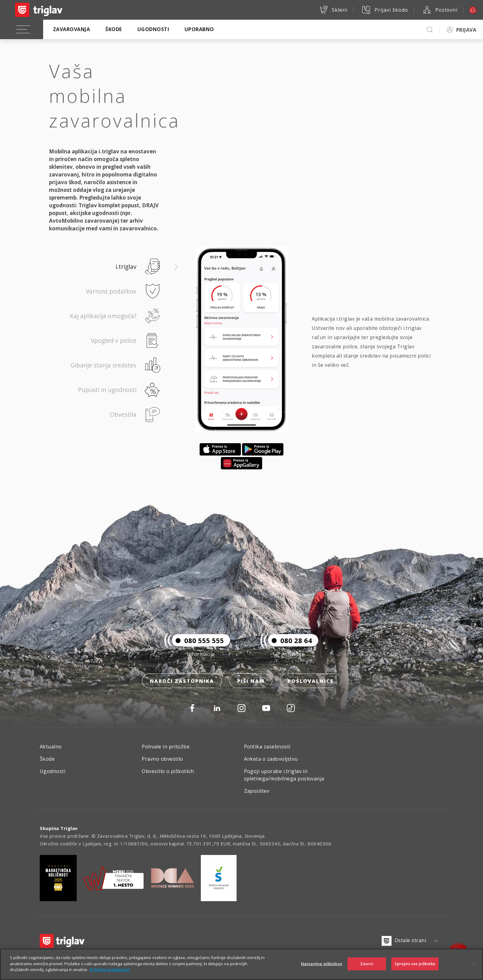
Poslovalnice (311, 681)
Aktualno (51, 747)
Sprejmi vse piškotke (415, 966)
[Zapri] (473, 966)
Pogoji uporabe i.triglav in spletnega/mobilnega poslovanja (284, 775)
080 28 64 (290, 640)
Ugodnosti (153, 29)
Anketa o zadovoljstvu (271, 759)
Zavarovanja (71, 29)
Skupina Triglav (59, 828)
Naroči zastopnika (182, 681)
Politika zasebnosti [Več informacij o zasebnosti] (110, 973)
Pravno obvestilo (162, 759)
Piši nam (251, 681)
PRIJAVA (466, 30)
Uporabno (199, 29)
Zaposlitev (257, 791)
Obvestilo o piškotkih (168, 771)
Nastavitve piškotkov (322, 966)
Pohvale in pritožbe (166, 747)
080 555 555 (198, 640)
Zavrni (367, 966)
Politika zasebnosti (267, 747)
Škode (114, 29)
